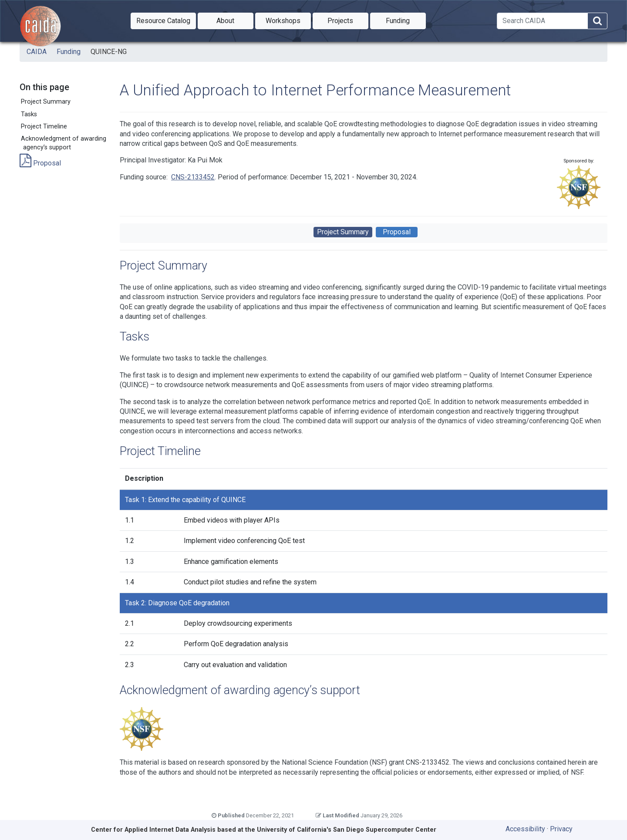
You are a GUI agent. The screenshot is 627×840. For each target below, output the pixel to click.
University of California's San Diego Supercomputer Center (347, 830)
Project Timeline (44, 127)
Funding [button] (406, 20)
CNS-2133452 (193, 177)
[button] (163, 21)
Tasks (29, 114)
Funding (69, 52)
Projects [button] (348, 20)
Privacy (561, 829)
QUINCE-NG (109, 52)
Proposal (40, 163)
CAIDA (37, 52)
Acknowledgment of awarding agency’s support (64, 143)
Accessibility (525, 829)
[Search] (542, 21)
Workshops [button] (288, 20)
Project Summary (46, 102)
